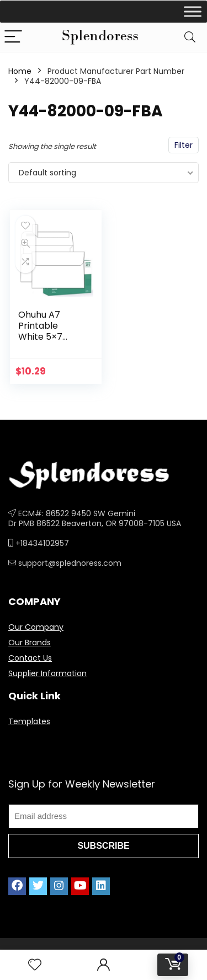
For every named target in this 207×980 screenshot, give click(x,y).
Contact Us (30, 658)
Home (20, 71)
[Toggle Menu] (193, 11)
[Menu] (13, 37)
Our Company (36, 627)
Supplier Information (47, 673)
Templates (29, 721)
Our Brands (30, 642)
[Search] (190, 37)
